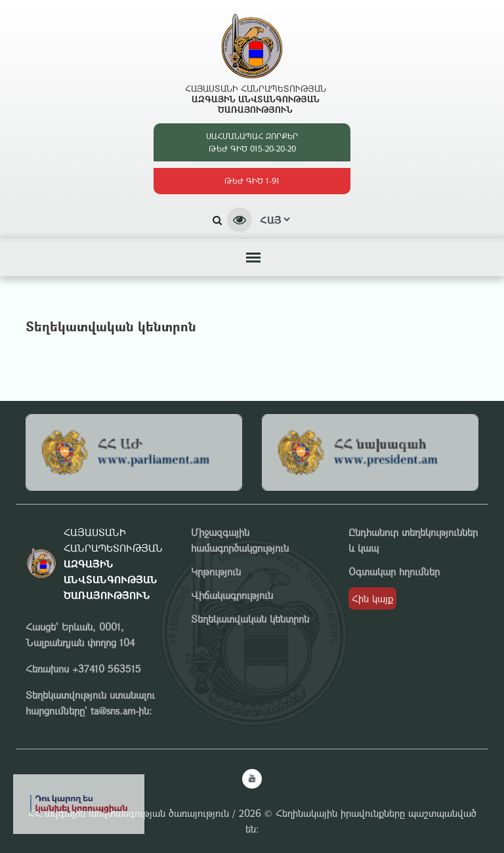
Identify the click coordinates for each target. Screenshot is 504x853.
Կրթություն (216, 572)
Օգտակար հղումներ (394, 572)
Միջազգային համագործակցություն (240, 540)
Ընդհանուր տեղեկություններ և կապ (413, 540)
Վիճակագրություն (232, 595)
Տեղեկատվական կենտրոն (250, 619)
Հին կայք (372, 598)
